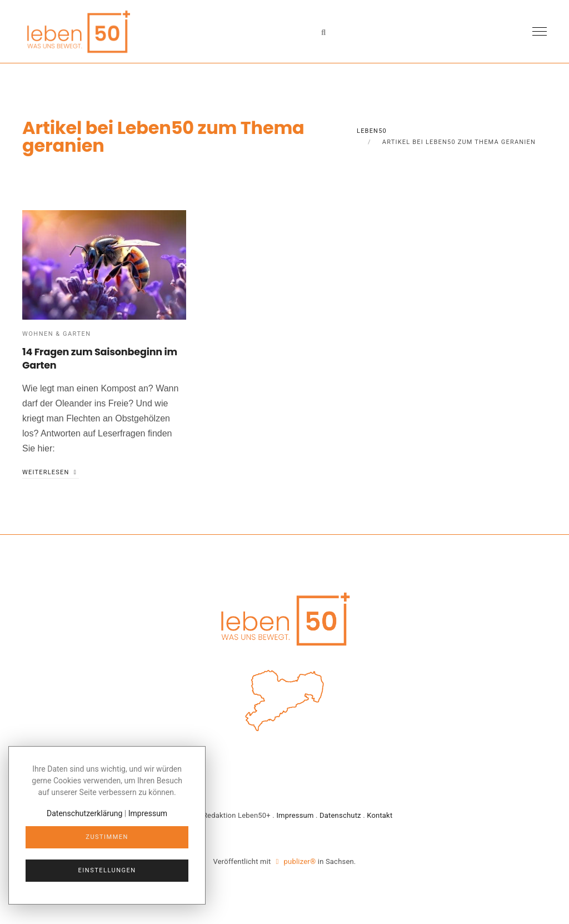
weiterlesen (51, 472)
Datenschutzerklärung (84, 813)
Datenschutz (340, 815)
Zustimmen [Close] (107, 837)
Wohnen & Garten (57, 334)
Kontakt (380, 815)
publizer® (295, 861)
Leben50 (372, 131)
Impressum (295, 815)
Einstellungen (107, 870)
